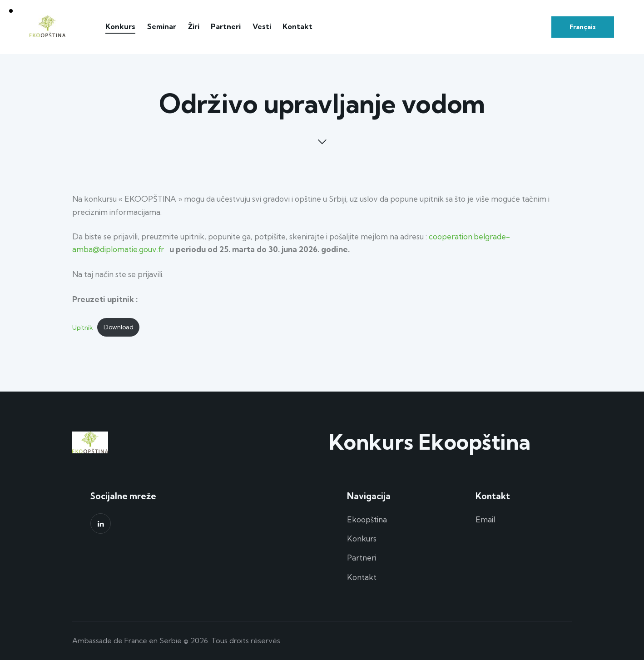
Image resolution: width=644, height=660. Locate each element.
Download (119, 327)
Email (485, 519)
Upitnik (82, 327)
